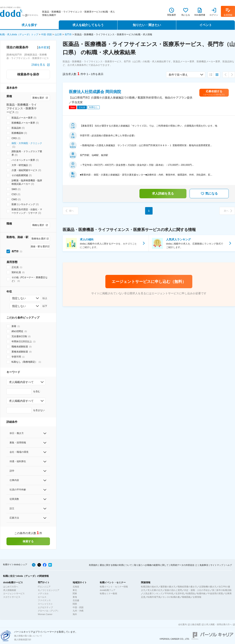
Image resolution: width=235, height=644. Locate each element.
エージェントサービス (14, 593)
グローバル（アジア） (49, 611)
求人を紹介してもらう (88, 25)
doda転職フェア (108, 590)
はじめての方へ (11, 587)
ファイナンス (44, 600)
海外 (75, 614)
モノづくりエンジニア (49, 590)
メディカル (43, 593)
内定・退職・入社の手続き (197, 590)
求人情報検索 (10, 590)
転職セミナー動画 (108, 593)
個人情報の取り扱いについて (28, 636)
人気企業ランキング (153, 593)
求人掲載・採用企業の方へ (219, 624)
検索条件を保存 (28, 74)
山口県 (58, 34)
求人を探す (29, 25)
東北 (75, 590)
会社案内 (183, 624)
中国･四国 (46, 34)
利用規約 (93, 565)
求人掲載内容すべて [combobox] (21, 382)
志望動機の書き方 (208, 587)
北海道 (76, 587)
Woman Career (45, 614)
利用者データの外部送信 (182, 565)
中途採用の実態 (215, 593)
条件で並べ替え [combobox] (178, 75)
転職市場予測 (154, 597)
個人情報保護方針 (23, 639)
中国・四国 (78, 607)
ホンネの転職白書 (171, 597)
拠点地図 (196, 624)
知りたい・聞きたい (147, 25)
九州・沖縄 (78, 611)
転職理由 (191, 593)
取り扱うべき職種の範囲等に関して (151, 565)
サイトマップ (217, 565)
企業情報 (197, 597)
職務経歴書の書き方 (187, 587)
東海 (75, 597)
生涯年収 (180, 593)
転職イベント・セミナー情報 (114, 587)
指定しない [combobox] (19, 298)
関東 (75, 593)
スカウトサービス (12, 597)
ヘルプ (229, 565)
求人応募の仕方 (155, 590)
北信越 (76, 600)
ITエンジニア (44, 587)
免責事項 (204, 565)
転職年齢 (201, 593)
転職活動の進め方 (150, 587)
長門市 (68, 34)
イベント (206, 25)
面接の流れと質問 (173, 590)
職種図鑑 (186, 597)
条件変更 (44, 47)
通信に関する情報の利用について (116, 565)
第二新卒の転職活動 (222, 590)
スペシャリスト (45, 604)
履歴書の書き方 (168, 587)
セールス (42, 597)
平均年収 (169, 593)
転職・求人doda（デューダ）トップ (19, 34)
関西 (75, 604)
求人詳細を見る (163, 193)
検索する (28, 541)
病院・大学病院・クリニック (27, 143)
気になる (209, 194)
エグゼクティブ (45, 607)
